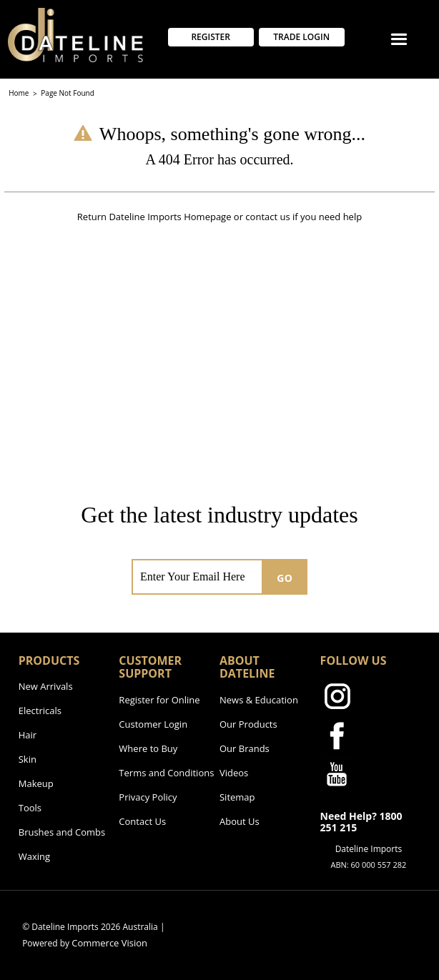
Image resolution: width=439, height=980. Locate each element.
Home (20, 93)
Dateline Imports (145, 217)
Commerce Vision (109, 943)
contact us (267, 217)
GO (285, 578)
